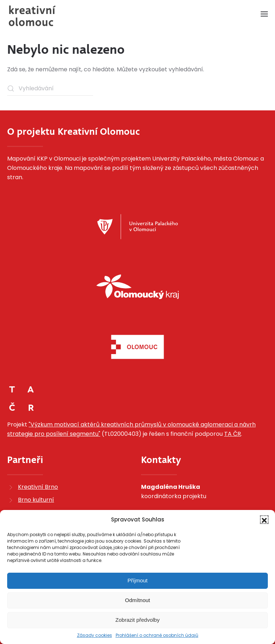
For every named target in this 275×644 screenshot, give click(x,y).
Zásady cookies (95, 635)
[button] (264, 520)
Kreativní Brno (38, 487)
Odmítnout (137, 600)
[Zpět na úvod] (32, 16)
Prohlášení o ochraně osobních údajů (157, 635)
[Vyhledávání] (50, 89)
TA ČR (233, 434)
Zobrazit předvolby (137, 620)
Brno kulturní (36, 500)
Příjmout (137, 580)
